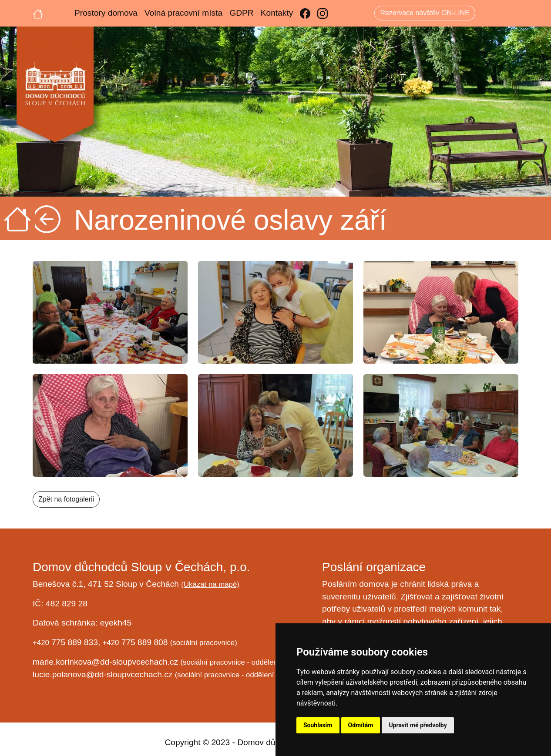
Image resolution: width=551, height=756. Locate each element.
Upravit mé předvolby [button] (418, 725)
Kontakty (277, 13)
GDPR (241, 13)
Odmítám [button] (361, 725)
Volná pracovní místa (183, 13)
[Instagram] (323, 13)
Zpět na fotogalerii (66, 499)
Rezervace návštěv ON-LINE (425, 13)
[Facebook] (305, 13)
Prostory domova (106, 13)
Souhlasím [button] (318, 725)
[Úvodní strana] (38, 13)
